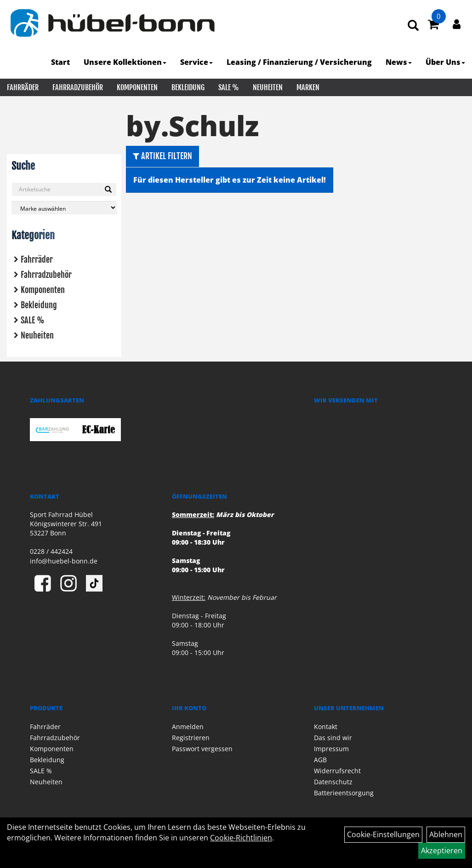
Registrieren (191, 738)
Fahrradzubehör (78, 87)
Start (60, 62)
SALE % (229, 87)
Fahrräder (23, 87)
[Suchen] (108, 190)
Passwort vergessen (202, 749)
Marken (308, 87)
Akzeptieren (442, 851)
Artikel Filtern (162, 156)
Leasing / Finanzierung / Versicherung (299, 62)
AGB (320, 760)
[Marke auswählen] (64, 208)
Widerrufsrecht (337, 771)
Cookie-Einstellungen (383, 834)
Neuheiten (268, 87)
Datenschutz (333, 782)
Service (196, 62)
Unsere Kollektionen (125, 62)
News (399, 62)
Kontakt (326, 727)
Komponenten (137, 87)
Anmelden (188, 727)
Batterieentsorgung (344, 793)
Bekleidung (188, 87)
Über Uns (445, 62)
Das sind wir (333, 738)
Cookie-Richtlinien (241, 838)
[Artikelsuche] (413, 26)
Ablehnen (446, 834)
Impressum (331, 749)
